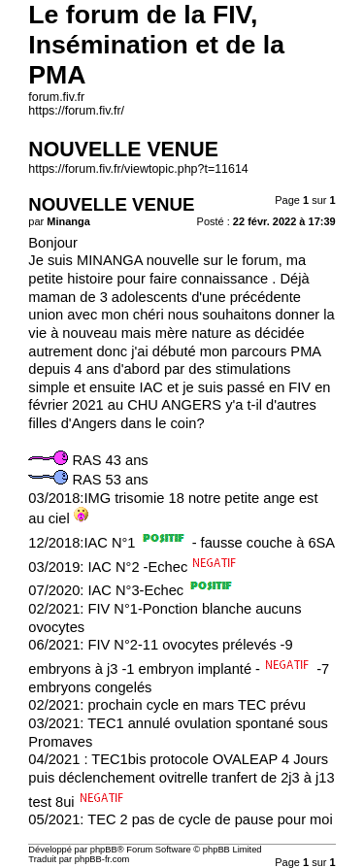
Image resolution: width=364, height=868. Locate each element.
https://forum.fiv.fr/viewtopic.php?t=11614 (138, 169)
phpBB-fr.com (102, 859)
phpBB (104, 850)
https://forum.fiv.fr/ (76, 111)
